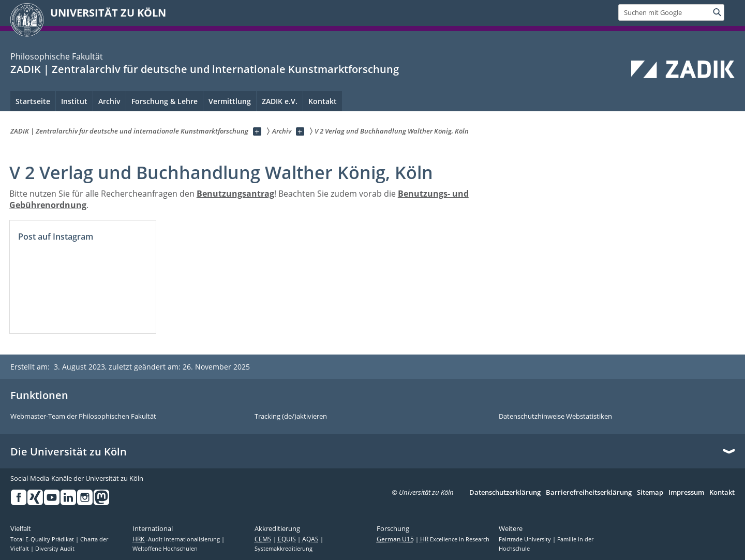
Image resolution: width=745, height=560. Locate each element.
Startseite (33, 101)
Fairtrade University (526, 539)
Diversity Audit (55, 549)
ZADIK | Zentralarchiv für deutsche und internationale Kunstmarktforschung (205, 69)
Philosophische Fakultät (57, 56)
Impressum (686, 493)
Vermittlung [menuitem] (230, 101)
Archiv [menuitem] (109, 101)
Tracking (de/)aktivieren (291, 417)
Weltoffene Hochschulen (165, 549)
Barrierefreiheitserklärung (589, 493)
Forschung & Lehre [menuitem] (165, 101)
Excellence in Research (455, 539)
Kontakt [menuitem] (323, 101)
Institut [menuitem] (74, 101)
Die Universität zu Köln (69, 452)
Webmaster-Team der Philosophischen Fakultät (83, 417)
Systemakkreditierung (284, 549)
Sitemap (650, 493)
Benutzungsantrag (235, 194)
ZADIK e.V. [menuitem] (280, 101)
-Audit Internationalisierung (177, 539)
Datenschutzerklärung (505, 493)
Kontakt (722, 493)
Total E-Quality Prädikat (43, 539)
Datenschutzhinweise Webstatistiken (555, 417)
